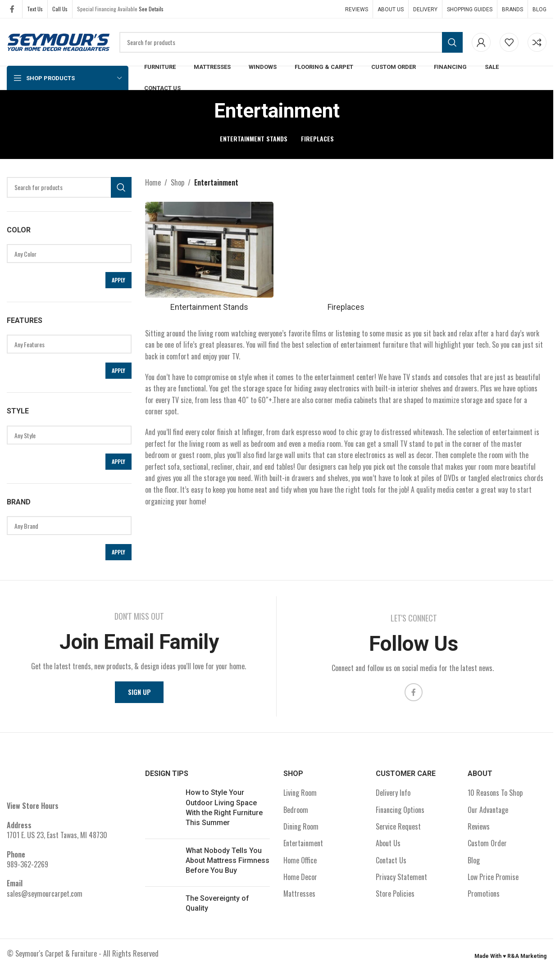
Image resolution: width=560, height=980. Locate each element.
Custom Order (487, 847)
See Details (151, 9)
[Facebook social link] (12, 9)
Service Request (398, 830)
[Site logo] (59, 41)
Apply (118, 280)
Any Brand (66, 526)
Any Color (66, 254)
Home (153, 182)
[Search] (291, 42)
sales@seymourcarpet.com (45, 897)
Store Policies (395, 898)
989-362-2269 (27, 868)
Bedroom (296, 813)
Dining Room (301, 830)
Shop (178, 182)
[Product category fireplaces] (346, 258)
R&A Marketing (527, 960)
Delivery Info (393, 796)
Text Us (35, 9)
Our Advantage (488, 813)
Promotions (484, 898)
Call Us (60, 9)
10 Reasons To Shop (495, 796)
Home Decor (300, 880)
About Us (388, 847)
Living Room (300, 796)
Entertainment (303, 847)
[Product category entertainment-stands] (207, 258)
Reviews (479, 830)
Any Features (66, 344)
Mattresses (299, 898)
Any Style (66, 435)
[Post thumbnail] (162, 813)
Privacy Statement (401, 880)
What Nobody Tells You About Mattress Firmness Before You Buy (228, 864)
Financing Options (400, 813)
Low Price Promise (493, 880)
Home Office (300, 864)
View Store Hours (33, 809)
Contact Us (391, 864)
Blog (474, 864)
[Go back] (203, 111)
